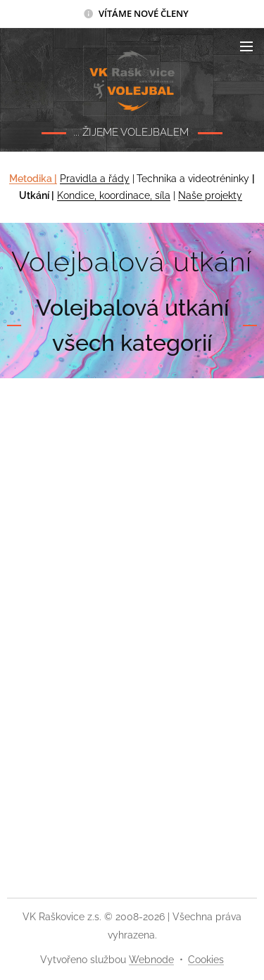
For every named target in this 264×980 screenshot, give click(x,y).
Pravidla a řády (95, 179)
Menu (246, 46)
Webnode (151, 960)
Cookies (206, 960)
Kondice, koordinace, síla (114, 196)
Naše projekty (210, 196)
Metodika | (33, 179)
